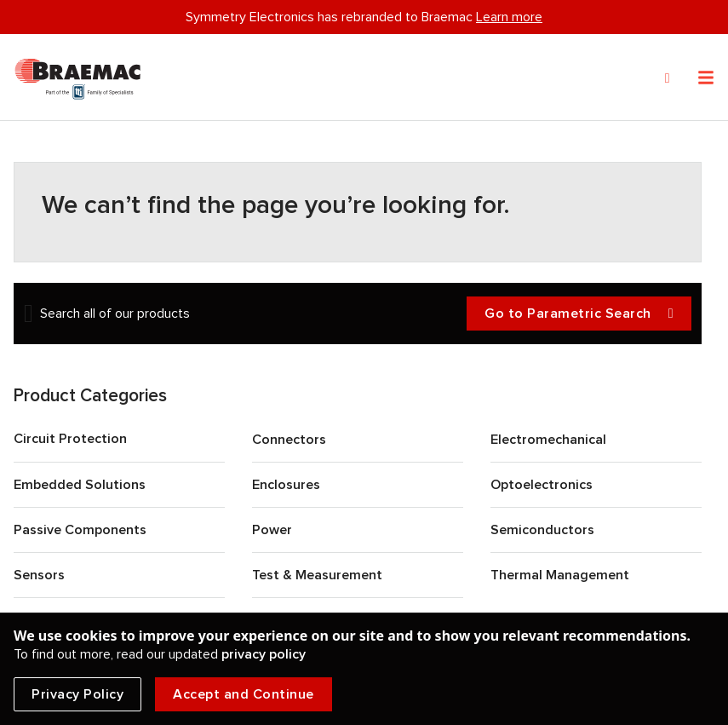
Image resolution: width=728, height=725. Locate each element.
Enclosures (286, 485)
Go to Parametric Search (579, 314)
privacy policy (264, 654)
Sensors (39, 575)
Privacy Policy (77, 694)
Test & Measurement (317, 575)
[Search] (668, 78)
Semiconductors (542, 530)
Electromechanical (548, 440)
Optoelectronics (542, 485)
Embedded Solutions (80, 485)
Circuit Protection (70, 439)
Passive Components (80, 530)
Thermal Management (560, 575)
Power (272, 530)
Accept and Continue (244, 694)
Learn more (509, 17)
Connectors (289, 440)
